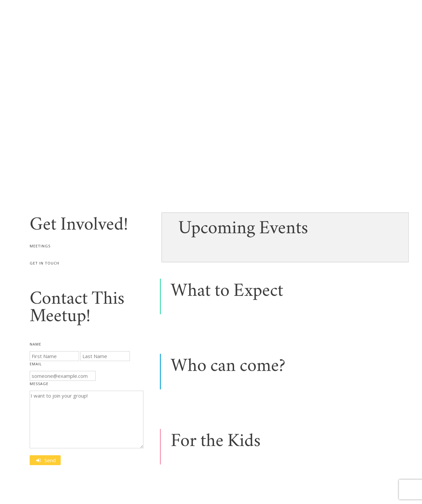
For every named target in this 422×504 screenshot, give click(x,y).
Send (50, 460)
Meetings (40, 246)
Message (39, 384)
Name (35, 344)
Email (36, 364)
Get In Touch (45, 263)
